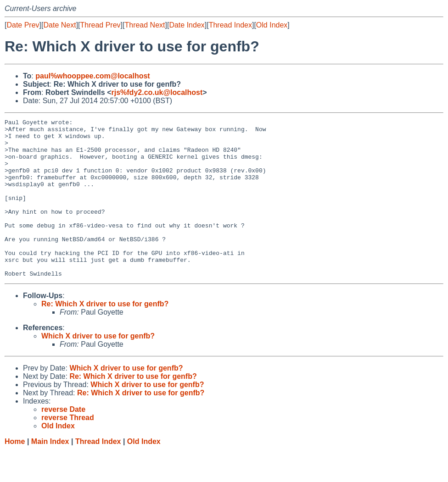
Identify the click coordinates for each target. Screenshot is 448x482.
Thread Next (145, 25)
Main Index (50, 473)
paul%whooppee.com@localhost (92, 76)
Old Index (272, 25)
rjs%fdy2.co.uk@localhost (157, 92)
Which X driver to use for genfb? (98, 368)
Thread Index (230, 25)
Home (15, 473)
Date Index (187, 25)
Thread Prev (101, 25)
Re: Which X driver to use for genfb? (105, 335)
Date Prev (23, 25)
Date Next (59, 25)
